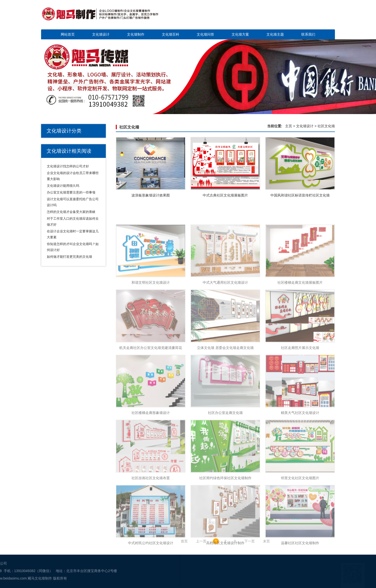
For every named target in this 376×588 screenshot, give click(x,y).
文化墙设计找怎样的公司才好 (68, 166)
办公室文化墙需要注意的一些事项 (71, 192)
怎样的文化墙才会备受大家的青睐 (71, 212)
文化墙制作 (136, 34)
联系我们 (308, 34)
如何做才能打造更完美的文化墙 (69, 257)
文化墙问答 (205, 34)
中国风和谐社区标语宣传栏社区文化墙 (300, 195)
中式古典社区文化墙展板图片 (225, 195)
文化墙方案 (240, 34)
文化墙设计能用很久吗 (63, 186)
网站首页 (68, 34)
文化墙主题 (275, 34)
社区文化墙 (129, 127)
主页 (289, 126)
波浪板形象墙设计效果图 (151, 195)
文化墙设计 (101, 34)
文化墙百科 (171, 34)
